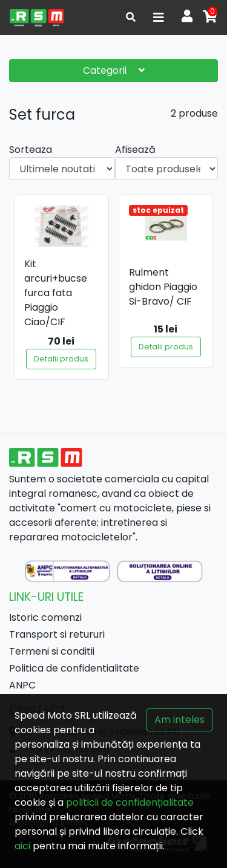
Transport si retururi (57, 634)
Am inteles (179, 720)
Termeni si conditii (52, 651)
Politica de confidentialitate (74, 668)
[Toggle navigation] (159, 18)
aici (22, 846)
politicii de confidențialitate (130, 802)
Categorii (114, 70)
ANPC (22, 685)
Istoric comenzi (45, 617)
